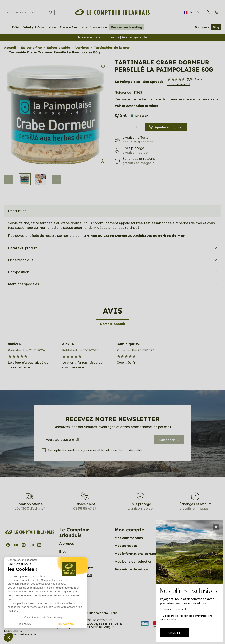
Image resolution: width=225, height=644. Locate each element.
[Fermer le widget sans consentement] (22, 560)
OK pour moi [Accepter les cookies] (66, 624)
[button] (8, 637)
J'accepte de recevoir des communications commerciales (186, 617)
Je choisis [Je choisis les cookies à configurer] (25, 624)
